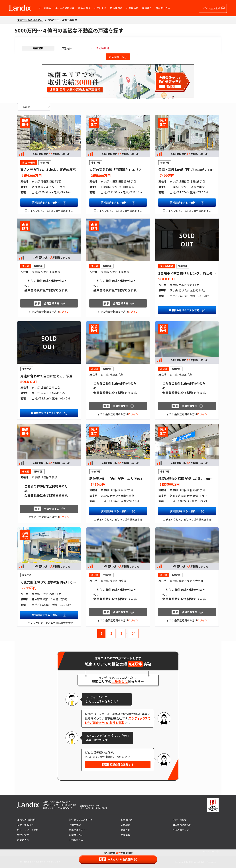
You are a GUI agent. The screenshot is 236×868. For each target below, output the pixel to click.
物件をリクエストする (81, 820)
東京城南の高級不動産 (30, 20)
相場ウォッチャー (78, 830)
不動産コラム (163, 8)
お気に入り (100, 8)
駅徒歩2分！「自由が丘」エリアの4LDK (119, 479)
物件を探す (84, 8)
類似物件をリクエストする (187, 310)
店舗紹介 (147, 8)
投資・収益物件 (26, 825)
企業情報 (125, 835)
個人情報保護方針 (182, 825)
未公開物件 (45, 8)
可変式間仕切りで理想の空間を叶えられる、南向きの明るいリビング (71, 582)
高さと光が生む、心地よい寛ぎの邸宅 (48, 170)
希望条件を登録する (118, 764)
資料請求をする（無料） (49, 203)
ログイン (64, 312)
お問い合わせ (180, 820)
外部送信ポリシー (182, 830)
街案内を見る (76, 835)
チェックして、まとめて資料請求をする (49, 211)
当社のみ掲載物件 (65, 8)
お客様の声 (132, 8)
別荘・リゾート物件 (28, 830)
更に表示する (118, 57)
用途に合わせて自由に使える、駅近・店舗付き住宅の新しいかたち (69, 376)
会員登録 (125, 830)
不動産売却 (116, 8)
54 (134, 633)
